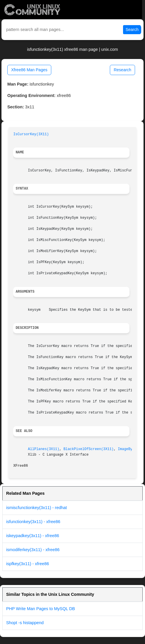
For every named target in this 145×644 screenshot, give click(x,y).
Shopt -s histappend (25, 623)
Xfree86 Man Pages (29, 70)
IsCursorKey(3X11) (31, 134)
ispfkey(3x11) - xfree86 (28, 564)
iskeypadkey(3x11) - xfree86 (33, 536)
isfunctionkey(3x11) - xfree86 (33, 522)
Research (122, 70)
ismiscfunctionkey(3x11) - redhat (36, 508)
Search (132, 29)
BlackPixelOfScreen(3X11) (89, 449)
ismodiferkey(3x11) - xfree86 (33, 550)
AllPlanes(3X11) (43, 449)
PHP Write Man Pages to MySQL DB (41, 609)
